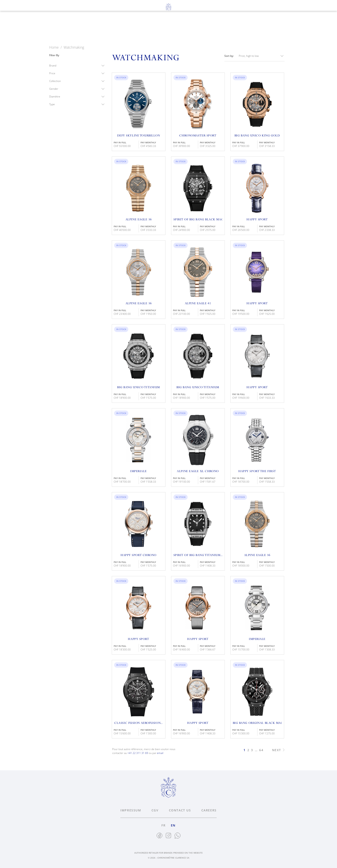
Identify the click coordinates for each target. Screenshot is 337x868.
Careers (209, 810)
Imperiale (139, 471)
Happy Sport (257, 220)
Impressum (131, 810)
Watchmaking (120, 28)
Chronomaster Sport (198, 136)
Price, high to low (262, 56)
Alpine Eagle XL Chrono (198, 471)
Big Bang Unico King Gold (257, 136)
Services (179, 28)
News (226, 28)
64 (261, 750)
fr (17, 17)
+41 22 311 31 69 (138, 753)
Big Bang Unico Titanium (139, 388)
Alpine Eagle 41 (198, 304)
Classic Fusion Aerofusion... (139, 723)
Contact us (180, 810)
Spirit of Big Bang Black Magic (198, 220)
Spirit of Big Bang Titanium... (198, 555)
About (204, 28)
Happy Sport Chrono (139, 555)
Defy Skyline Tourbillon (139, 136)
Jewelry (152, 28)
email (160, 753)
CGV (155, 810)
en (25, 17)
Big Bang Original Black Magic (257, 723)
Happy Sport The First (257, 471)
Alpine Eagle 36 (139, 220)
